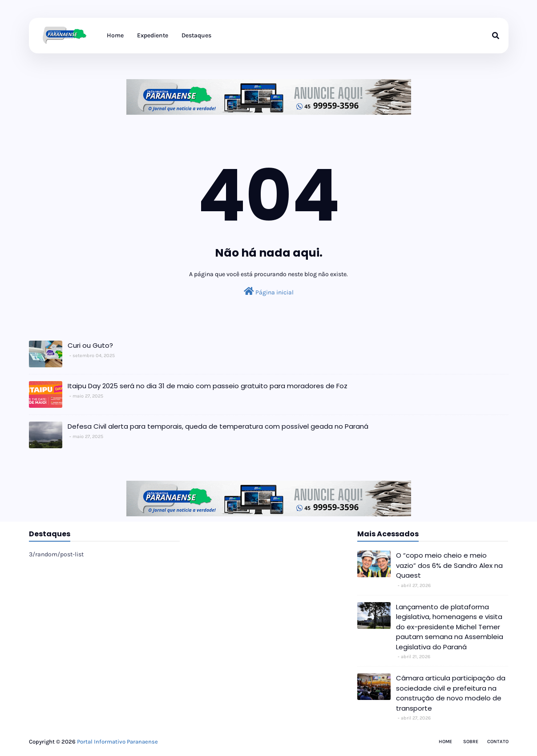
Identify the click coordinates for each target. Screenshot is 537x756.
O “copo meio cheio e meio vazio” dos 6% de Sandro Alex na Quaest (449, 565)
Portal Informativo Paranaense (117, 742)
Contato (498, 742)
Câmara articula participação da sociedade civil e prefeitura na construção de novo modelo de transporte (451, 693)
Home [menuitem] (115, 35)
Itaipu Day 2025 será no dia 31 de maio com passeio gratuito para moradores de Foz (208, 386)
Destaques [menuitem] (196, 35)
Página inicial (269, 292)
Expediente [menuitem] (153, 35)
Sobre (471, 742)
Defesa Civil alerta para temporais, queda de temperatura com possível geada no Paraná (218, 426)
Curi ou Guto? (90, 345)
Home (445, 742)
